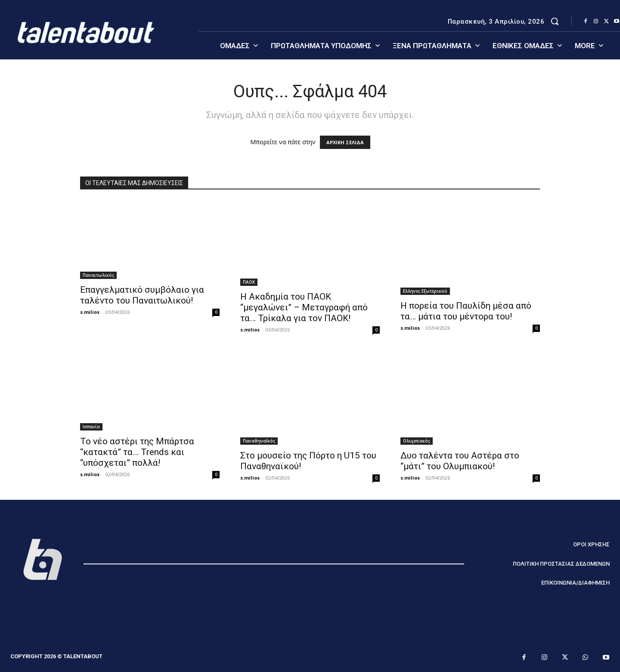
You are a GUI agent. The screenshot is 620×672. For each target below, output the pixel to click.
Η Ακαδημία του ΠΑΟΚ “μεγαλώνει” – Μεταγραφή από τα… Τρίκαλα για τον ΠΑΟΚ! (304, 307)
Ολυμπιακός (417, 441)
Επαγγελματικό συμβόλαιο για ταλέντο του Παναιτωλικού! (142, 295)
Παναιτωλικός (98, 275)
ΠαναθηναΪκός (259, 441)
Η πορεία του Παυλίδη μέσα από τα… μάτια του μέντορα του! (466, 311)
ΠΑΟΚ (249, 282)
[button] (555, 21)
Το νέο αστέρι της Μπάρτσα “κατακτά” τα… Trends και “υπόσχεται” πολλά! (137, 452)
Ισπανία (91, 427)
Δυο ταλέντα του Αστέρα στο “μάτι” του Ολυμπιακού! (460, 461)
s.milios (90, 312)
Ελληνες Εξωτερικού (425, 291)
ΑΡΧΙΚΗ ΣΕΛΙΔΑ (345, 142)
